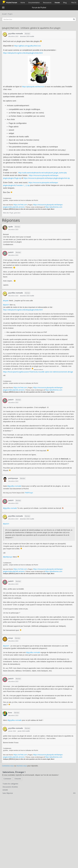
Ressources (47, 3)
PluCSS (74, 3)
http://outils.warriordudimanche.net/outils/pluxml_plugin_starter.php (43, 173)
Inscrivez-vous (22, 766)
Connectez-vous (8, 766)
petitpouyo (13, 478)
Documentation (34, 3)
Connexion (7, 779)
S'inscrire (18, 779)
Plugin (11, 213)
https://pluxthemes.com (54, 207)
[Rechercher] (74, 19)
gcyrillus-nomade (16, 33)
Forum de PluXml (39, 8)
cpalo (11, 227)
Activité (5, 790)
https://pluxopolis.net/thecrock (33, 87)
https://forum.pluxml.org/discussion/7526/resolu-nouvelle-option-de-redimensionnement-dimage (38, 372)
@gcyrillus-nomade (14, 486)
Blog (65, 3)
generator (17, 213)
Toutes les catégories (10, 784)
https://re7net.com (20, 205)
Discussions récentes (10, 787)
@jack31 (6, 305)
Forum (57, 3)
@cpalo (6, 301)
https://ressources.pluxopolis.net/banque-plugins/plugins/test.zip (47, 178)
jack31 (11, 252)
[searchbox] (39, 19)
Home (23, 3)
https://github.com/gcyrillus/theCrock (27, 46)
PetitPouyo (29, 493)
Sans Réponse (39, 793)
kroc (10, 712)
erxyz (11, 638)
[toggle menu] (3, 8)
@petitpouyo (8, 557)
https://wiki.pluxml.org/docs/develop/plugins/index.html (23, 53)
